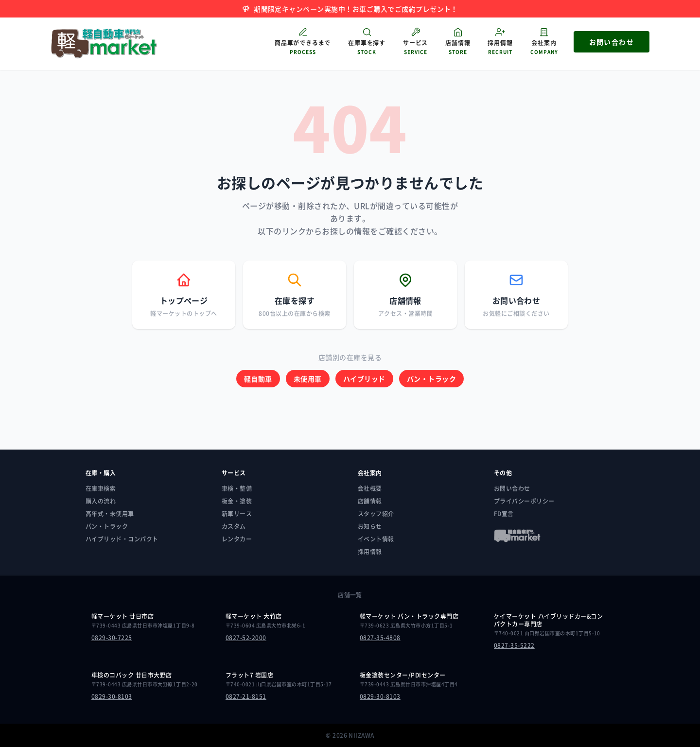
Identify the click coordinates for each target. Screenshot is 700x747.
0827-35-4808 (380, 638)
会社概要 (370, 488)
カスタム (234, 526)
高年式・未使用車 (110, 514)
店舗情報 (370, 501)
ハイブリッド (364, 379)
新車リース (237, 514)
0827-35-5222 (514, 645)
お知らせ (370, 526)
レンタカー (237, 539)
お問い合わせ (512, 488)
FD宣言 (504, 514)
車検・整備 (237, 488)
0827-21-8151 (246, 696)
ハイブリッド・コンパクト (122, 539)
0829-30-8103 (112, 696)
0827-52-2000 (246, 638)
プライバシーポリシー (524, 501)
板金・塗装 (237, 501)
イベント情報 (376, 539)
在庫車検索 (101, 488)
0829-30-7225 (112, 638)
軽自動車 (258, 379)
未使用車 (308, 379)
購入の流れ (101, 501)
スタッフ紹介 (376, 514)
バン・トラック (431, 379)
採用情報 (370, 552)
